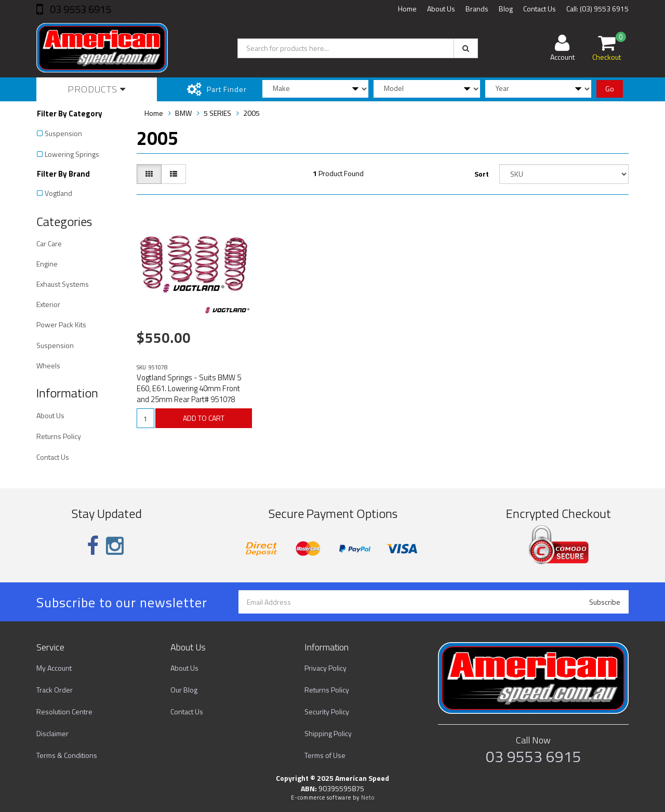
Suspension (63, 133)
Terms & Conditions (67, 755)
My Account (54, 668)
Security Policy (327, 711)
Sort (482, 174)
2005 (251, 113)
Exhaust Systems (63, 284)
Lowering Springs (72, 154)
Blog (506, 9)
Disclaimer (52, 733)
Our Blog (184, 690)
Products (97, 89)
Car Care (49, 243)
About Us (441, 9)
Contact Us (540, 9)
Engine (47, 264)
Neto (368, 797)
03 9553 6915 (79, 9)
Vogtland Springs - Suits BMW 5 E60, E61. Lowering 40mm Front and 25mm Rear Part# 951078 (189, 388)
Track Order (55, 690)
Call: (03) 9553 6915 (597, 9)
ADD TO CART (204, 418)
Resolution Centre (64, 711)
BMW (183, 113)
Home (407, 9)
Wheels (48, 365)
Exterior (48, 304)
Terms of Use (325, 755)
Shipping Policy (328, 733)
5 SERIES (217, 113)
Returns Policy (59, 436)
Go (610, 89)
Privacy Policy (325, 668)
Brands (477, 9)
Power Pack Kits (61, 324)
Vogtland (58, 193)
